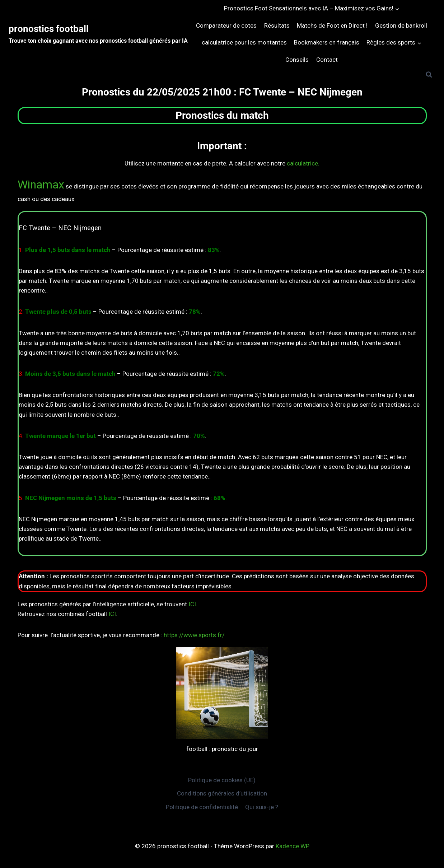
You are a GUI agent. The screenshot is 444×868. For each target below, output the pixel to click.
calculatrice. (303, 163)
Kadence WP (293, 846)
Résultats (277, 25)
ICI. (193, 604)
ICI (112, 614)
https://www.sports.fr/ (194, 635)
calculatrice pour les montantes (244, 42)
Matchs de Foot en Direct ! (332, 25)
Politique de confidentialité (202, 807)
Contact (327, 60)
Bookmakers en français (327, 42)
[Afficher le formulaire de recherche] (429, 75)
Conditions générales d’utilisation (222, 793)
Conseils (297, 60)
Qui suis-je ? (262, 807)
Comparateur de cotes (226, 25)
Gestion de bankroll (401, 25)
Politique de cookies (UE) (222, 780)
